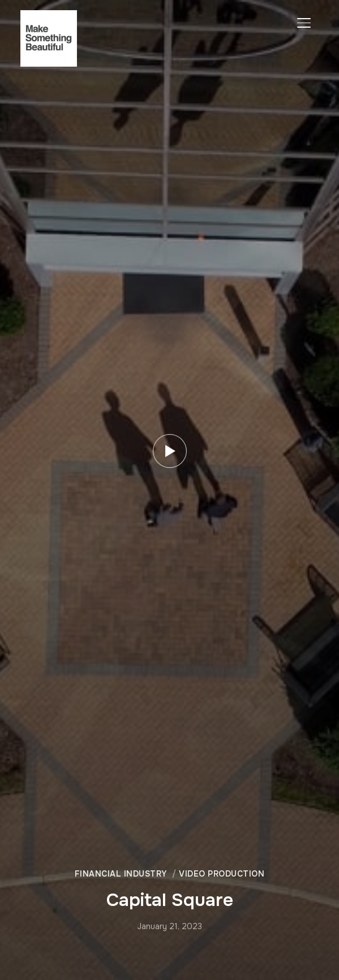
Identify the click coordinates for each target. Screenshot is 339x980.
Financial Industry (121, 874)
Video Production (222, 874)
